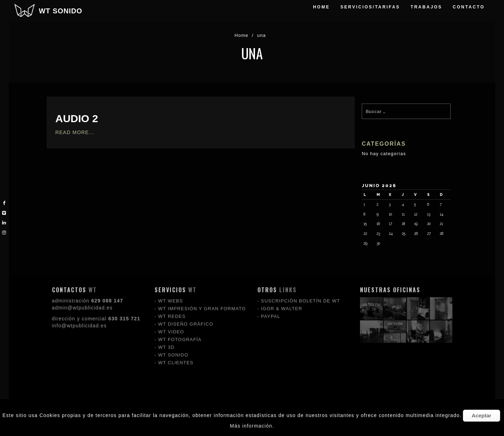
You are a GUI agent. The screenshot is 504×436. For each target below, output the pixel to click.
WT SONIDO (61, 11)
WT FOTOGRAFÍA (180, 302)
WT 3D (166, 310)
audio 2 (77, 118)
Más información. (252, 426)
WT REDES (172, 279)
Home (321, 7)
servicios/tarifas (370, 7)
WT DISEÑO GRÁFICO (186, 287)
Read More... (75, 132)
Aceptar (482, 415)
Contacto (469, 7)
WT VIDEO (171, 295)
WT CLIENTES (176, 326)
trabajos (426, 7)
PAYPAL (271, 279)
